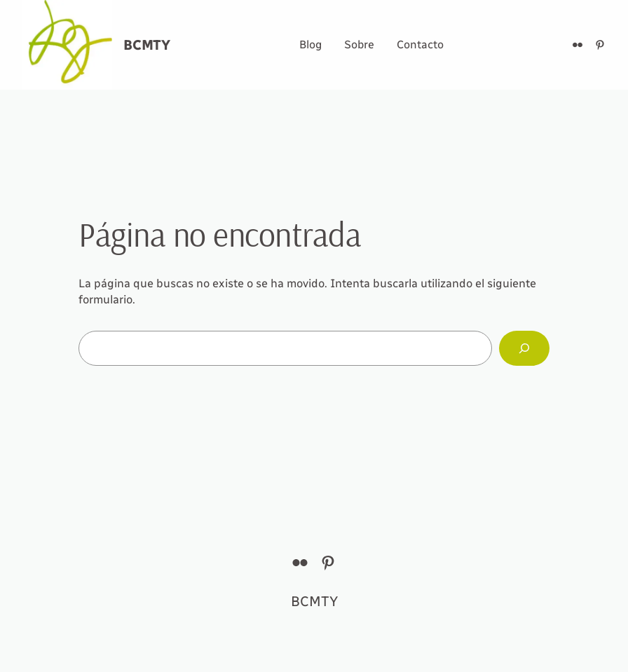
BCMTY (147, 45)
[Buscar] (524, 348)
